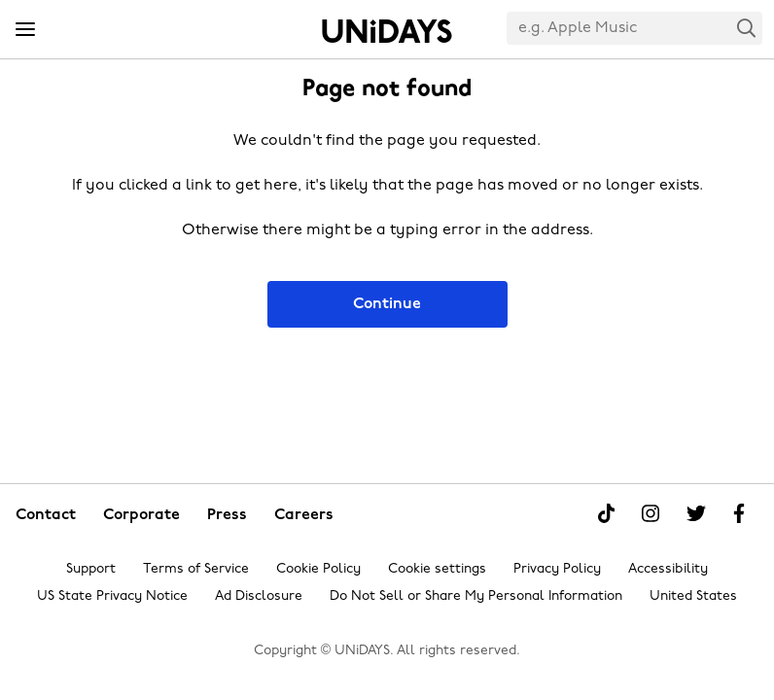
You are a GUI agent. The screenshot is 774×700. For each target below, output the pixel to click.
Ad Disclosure (259, 596)
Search (747, 28)
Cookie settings (437, 569)
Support (91, 569)
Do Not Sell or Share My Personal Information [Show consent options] (476, 596)
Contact (46, 515)
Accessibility (668, 569)
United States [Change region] (693, 596)
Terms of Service (196, 569)
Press (227, 515)
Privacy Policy (557, 569)
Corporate (141, 515)
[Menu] (25, 30)
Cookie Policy (318, 569)
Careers (304, 515)
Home (387, 31)
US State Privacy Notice (112, 596)
